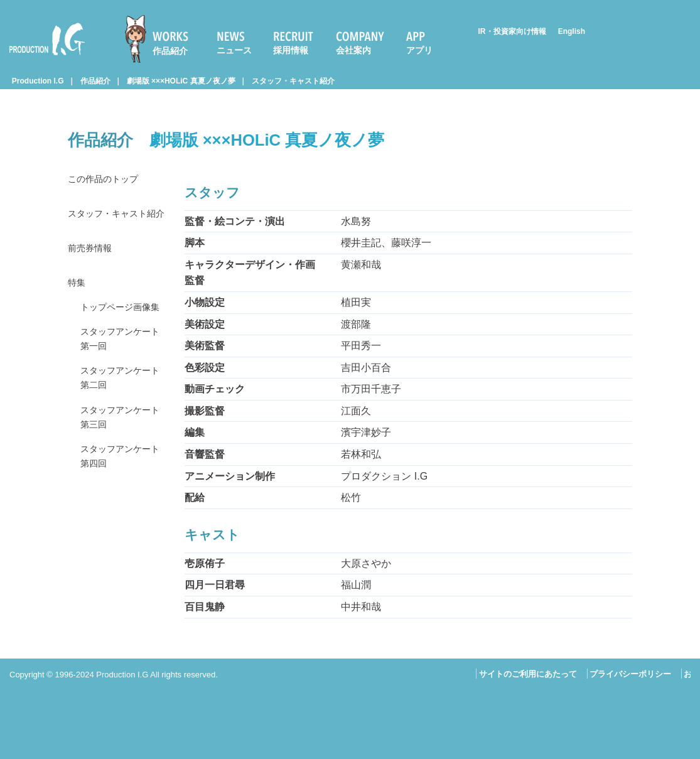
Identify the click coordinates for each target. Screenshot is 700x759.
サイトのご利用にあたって (528, 674)
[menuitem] (162, 39)
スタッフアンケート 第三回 (121, 465)
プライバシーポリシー (630, 674)
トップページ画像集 (121, 339)
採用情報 (291, 50)
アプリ (419, 50)
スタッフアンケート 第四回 (121, 507)
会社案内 (353, 50)
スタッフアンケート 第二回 (121, 423)
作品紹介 (170, 51)
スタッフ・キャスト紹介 (293, 81)
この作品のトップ (108, 180)
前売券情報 (93, 268)
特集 (78, 304)
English (572, 31)
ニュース (234, 50)
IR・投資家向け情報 (512, 31)
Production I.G (47, 39)
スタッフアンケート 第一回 (121, 381)
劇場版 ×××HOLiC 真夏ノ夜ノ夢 (181, 81)
